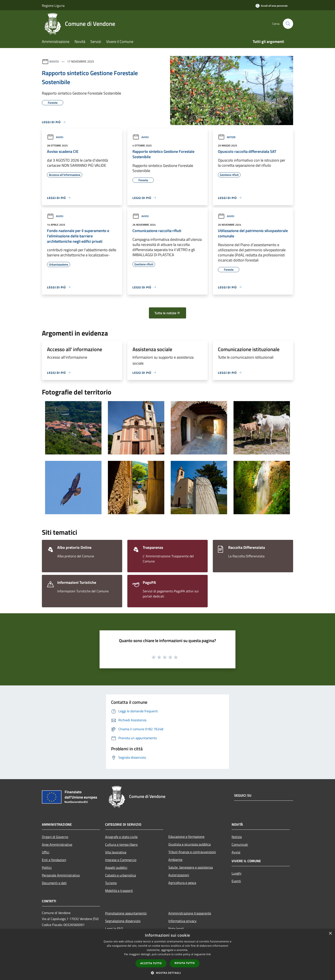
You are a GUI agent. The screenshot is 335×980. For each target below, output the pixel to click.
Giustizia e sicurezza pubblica (190, 844)
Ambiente (175, 860)
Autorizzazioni (179, 875)
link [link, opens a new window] (209, 954)
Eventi (236, 881)
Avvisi (54, 61)
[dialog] (167, 954)
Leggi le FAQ (114, 929)
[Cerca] (288, 24)
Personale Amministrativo (61, 875)
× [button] (330, 934)
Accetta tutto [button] (151, 963)
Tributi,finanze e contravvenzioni (192, 852)
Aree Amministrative (57, 844)
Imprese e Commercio (121, 860)
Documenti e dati (54, 883)
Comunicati (240, 844)
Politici (47, 868)
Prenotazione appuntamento (126, 913)
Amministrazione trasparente (190, 913)
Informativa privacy (182, 921)
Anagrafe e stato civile (121, 837)
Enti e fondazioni (54, 860)
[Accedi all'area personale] (272, 6)
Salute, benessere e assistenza (191, 867)
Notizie (227, 137)
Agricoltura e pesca (182, 883)
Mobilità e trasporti (119, 891)
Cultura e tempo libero (121, 844)
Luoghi (237, 873)
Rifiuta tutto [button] (185, 963)
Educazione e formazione (186, 837)
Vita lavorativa (116, 852)
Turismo (111, 883)
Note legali (176, 929)
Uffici (46, 852)
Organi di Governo (55, 837)
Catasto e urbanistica (120, 875)
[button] (167, 973)
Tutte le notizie (167, 313)
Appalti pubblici (116, 868)
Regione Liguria (53, 6)
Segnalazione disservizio (123, 921)
